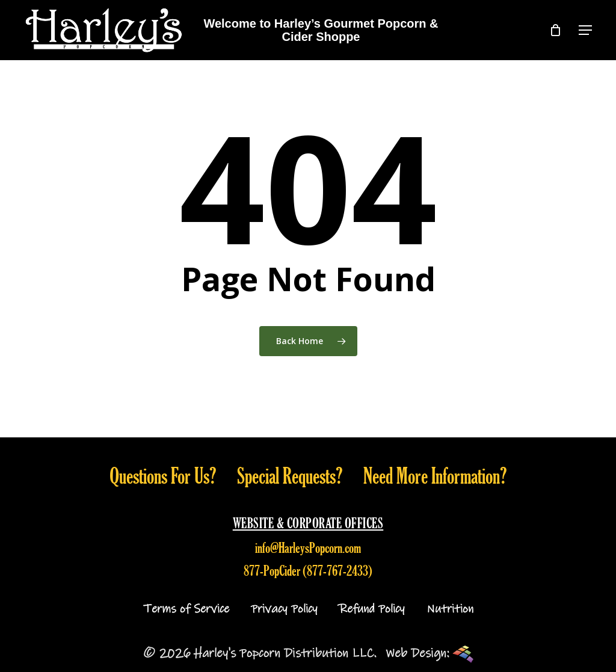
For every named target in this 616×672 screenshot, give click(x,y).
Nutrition (450, 609)
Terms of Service (186, 609)
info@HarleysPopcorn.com (308, 547)
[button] (585, 30)
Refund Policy (372, 609)
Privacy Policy (284, 609)
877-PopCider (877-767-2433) (308, 570)
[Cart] (555, 30)
